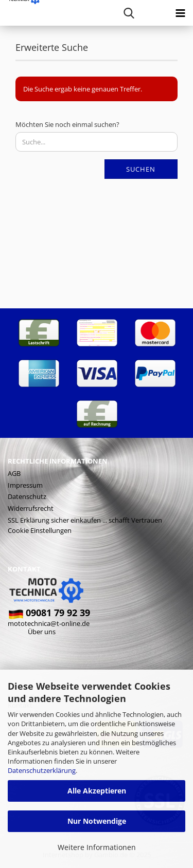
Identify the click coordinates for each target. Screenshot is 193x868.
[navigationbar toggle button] (180, 13)
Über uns (42, 632)
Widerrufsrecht (31, 508)
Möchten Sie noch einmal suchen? (67, 124)
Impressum (25, 485)
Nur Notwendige (97, 821)
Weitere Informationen (97, 847)
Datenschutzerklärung (42, 770)
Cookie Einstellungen (40, 530)
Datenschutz (27, 496)
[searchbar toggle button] (129, 13)
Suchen (141, 169)
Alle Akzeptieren (97, 791)
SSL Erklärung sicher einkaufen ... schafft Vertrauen (85, 520)
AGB (14, 473)
